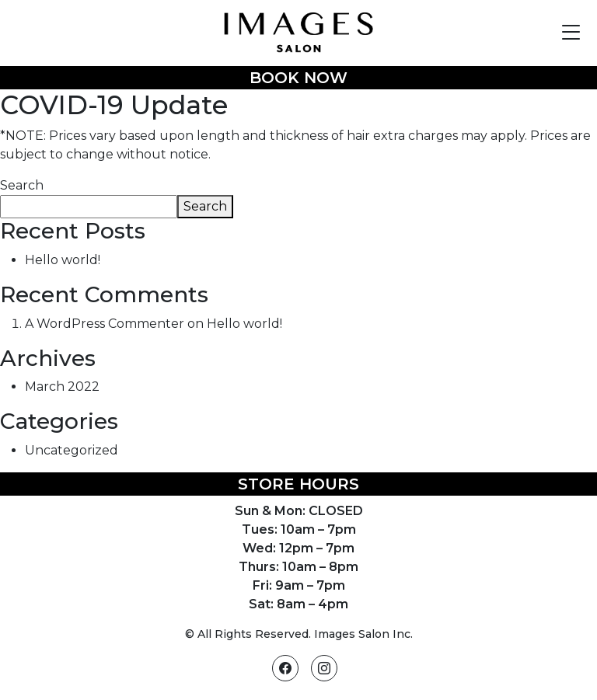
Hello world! (63, 260)
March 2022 (62, 387)
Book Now (298, 78)
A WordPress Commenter (105, 324)
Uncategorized (72, 450)
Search (22, 185)
